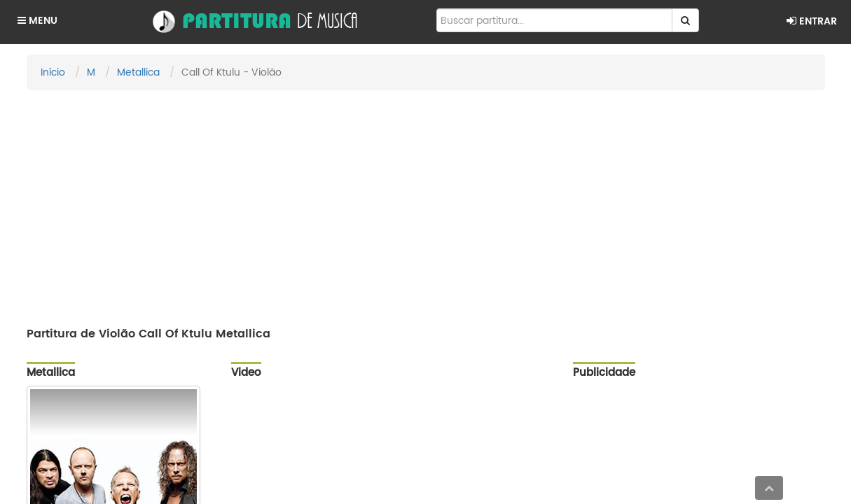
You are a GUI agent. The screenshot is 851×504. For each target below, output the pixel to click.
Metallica (138, 72)
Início (53, 72)
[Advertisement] (426, 202)
